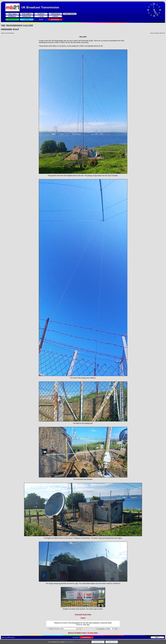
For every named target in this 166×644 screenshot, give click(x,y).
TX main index (93, 633)
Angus (83, 618)
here (88, 625)
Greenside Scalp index (83, 614)
